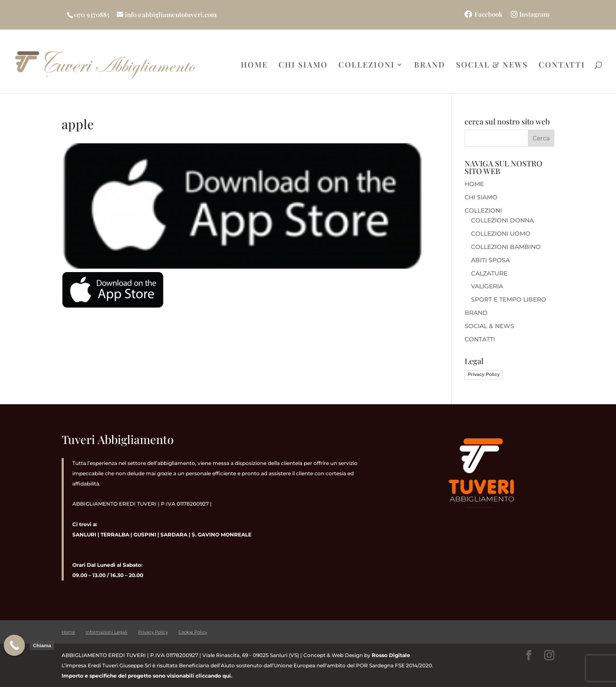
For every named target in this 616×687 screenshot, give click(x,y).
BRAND (430, 66)
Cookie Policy (193, 632)
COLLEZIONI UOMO (501, 234)
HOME (254, 66)
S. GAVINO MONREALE (221, 534)
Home (68, 632)
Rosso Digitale (391, 655)
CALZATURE (489, 273)
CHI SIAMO (303, 66)
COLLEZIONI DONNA (502, 220)
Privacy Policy (484, 374)
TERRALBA (115, 534)
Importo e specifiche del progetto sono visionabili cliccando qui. (147, 676)
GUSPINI (145, 534)
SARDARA (174, 534)
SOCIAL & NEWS (492, 66)
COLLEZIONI (367, 66)
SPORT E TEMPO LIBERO (509, 299)
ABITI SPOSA (490, 260)
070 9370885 (92, 15)
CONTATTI (562, 66)
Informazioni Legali (107, 632)
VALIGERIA (487, 286)
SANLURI (84, 534)
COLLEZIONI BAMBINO (506, 247)
